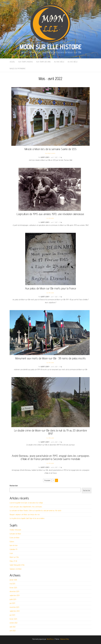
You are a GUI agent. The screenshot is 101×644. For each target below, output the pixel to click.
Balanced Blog (65, 639)
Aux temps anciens (26, 62)
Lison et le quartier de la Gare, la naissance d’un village (26, 503)
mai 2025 (12, 584)
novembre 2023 (14, 607)
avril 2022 (13, 631)
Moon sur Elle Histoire (50, 47)
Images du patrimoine (18, 69)
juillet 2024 (13, 599)
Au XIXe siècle (59, 62)
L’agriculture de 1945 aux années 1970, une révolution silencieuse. (50, 214)
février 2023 (13, 619)
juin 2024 (12, 603)
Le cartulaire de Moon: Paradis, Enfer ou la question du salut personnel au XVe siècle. (36, 511)
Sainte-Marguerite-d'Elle (17, 565)
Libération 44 (13, 549)
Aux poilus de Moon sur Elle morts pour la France (51, 288)
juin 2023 (12, 615)
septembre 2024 (15, 595)
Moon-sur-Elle (14, 557)
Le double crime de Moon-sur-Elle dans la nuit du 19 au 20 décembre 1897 (51, 432)
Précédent (47, 480)
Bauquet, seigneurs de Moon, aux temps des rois (25, 514)
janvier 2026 (13, 580)
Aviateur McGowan (15, 530)
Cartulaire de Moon (15, 534)
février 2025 (13, 588)
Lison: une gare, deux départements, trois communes (26, 507)
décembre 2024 (14, 591)
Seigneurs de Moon (16, 569)
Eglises (12, 542)
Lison (11, 553)
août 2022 (13, 627)
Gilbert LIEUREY (45, 157)
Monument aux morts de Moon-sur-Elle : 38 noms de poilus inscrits (50, 358)
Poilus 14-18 (13, 561)
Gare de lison (14, 545)
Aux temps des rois (43, 62)
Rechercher (14, 486)
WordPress (50, 639)
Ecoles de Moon (14, 538)
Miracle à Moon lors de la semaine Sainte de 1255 (51, 149)
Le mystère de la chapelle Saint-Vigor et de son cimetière (27, 518)
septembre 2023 (15, 611)
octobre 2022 (14, 623)
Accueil (12, 62)
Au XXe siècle (73, 62)
